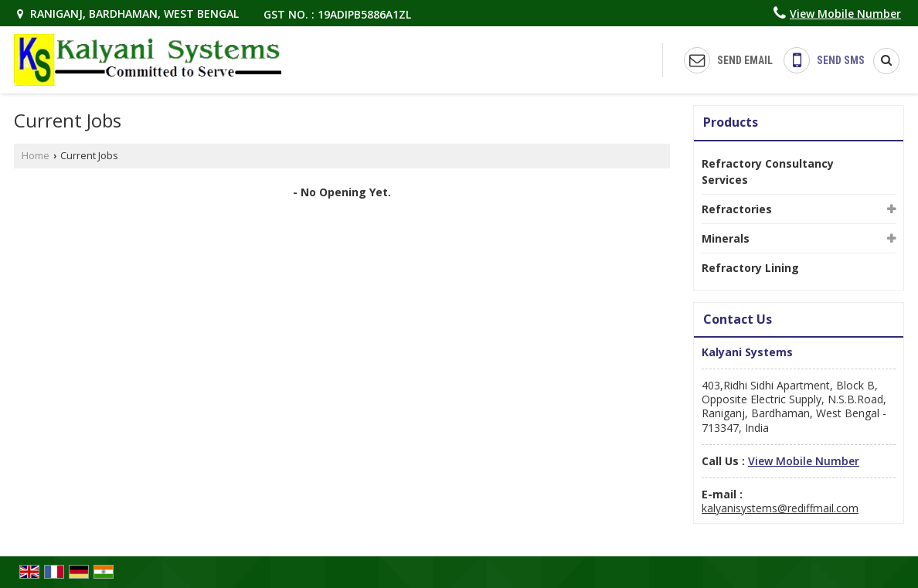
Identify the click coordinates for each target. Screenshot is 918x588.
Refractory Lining (750, 268)
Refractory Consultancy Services (768, 172)
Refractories (737, 209)
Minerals (726, 238)
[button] (845, 14)
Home (36, 156)
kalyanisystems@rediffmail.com (780, 508)
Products (731, 122)
